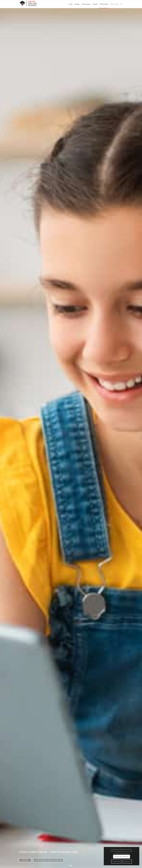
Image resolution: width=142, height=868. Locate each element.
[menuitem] (71, 4)
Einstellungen (116, 862)
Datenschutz (127, 862)
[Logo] (28, 4)
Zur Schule (25, 860)
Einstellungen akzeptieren (122, 857)
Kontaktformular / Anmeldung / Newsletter (48, 860)
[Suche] (121, 4)
